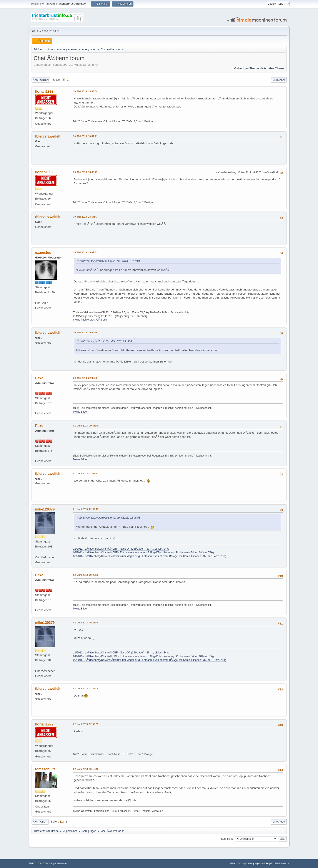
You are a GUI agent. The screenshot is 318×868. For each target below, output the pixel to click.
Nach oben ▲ (282, 863)
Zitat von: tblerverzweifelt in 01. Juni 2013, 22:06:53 (110, 518)
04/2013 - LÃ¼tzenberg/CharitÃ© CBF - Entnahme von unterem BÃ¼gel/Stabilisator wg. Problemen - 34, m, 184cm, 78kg (144, 552)
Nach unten (41, 80)
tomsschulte (45, 769)
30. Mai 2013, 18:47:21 (85, 136)
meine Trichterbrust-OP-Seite (90, 320)
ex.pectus (43, 253)
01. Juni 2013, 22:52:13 (86, 509)
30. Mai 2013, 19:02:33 (85, 252)
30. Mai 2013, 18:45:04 (85, 91)
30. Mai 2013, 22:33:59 (85, 378)
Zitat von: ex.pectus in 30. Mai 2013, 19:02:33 (107, 341)
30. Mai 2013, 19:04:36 (85, 332)
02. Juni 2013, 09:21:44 (86, 623)
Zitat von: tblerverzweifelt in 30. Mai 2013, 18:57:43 (110, 261)
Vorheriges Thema (246, 68)
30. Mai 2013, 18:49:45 (85, 172)
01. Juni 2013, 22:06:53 (86, 473)
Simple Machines (58, 863)
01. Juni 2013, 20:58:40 (86, 426)
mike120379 (45, 509)
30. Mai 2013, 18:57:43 (85, 217)
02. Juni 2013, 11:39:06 (86, 688)
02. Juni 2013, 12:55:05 (86, 724)
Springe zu (227, 839)
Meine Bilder (81, 412)
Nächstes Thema (273, 68)
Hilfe (232, 863)
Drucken (279, 80)
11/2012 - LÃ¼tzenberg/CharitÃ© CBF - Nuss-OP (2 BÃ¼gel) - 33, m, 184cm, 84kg (121, 549)
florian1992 (44, 92)
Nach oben (40, 822)
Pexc (39, 378)
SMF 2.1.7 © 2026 (38, 863)
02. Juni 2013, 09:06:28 (86, 575)
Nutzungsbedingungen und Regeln (255, 863)
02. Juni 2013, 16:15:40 (86, 769)
